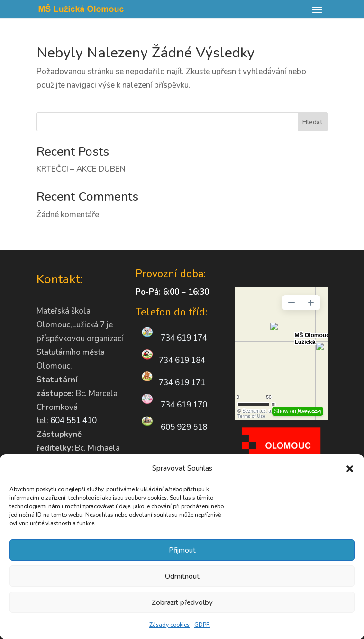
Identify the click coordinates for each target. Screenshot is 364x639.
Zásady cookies (169, 625)
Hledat (312, 122)
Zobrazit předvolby (182, 602)
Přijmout (182, 550)
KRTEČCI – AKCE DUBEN (81, 169)
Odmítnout (182, 576)
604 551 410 (73, 421)
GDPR (202, 625)
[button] (350, 469)
